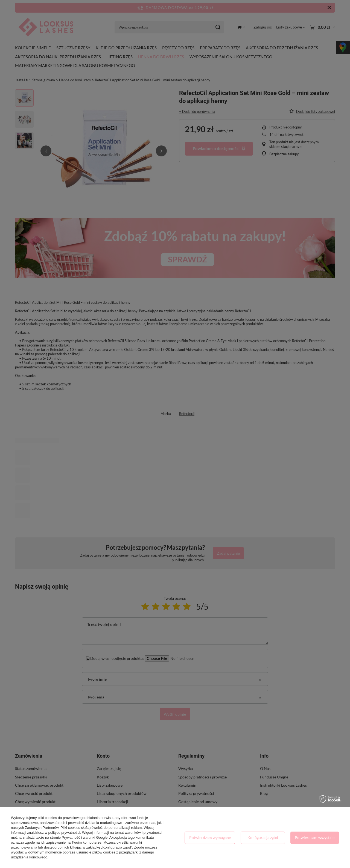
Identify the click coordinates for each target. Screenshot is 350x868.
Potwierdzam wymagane (210, 837)
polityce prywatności (64, 833)
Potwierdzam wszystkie (315, 837)
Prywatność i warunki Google (85, 837)
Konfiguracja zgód (263, 837)
